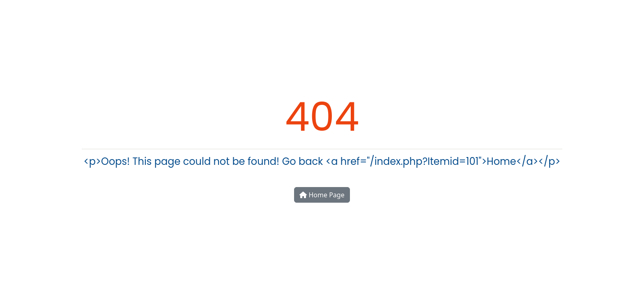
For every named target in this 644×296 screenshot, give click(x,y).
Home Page (322, 195)
